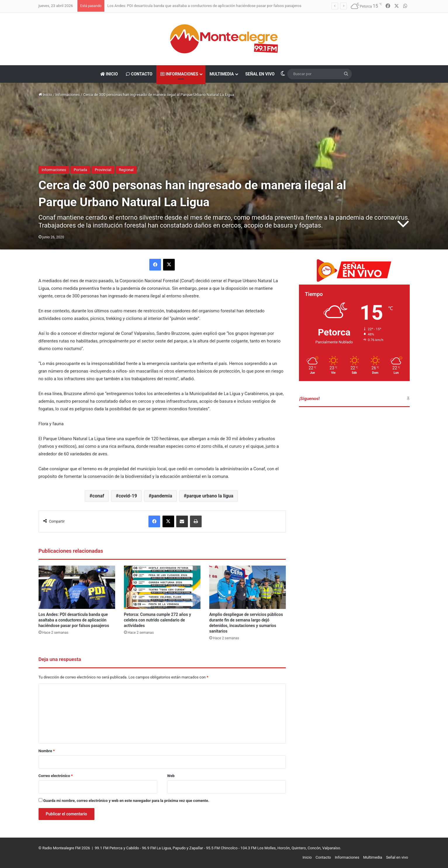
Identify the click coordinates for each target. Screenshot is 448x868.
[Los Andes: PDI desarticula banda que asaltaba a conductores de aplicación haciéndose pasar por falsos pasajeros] (77, 587)
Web (171, 776)
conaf (98, 496)
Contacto (139, 74)
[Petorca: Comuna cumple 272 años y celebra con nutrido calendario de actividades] (162, 587)
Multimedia (222, 74)
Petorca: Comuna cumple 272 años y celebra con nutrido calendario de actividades (158, 620)
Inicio (109, 74)
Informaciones (179, 74)
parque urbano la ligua (210, 496)
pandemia (162, 496)
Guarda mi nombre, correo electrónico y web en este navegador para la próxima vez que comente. (126, 801)
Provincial (103, 170)
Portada (80, 170)
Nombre (47, 751)
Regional (126, 170)
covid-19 (128, 496)
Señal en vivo (260, 74)
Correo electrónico (56, 776)
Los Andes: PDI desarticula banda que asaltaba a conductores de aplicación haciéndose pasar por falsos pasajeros (204, 6)
